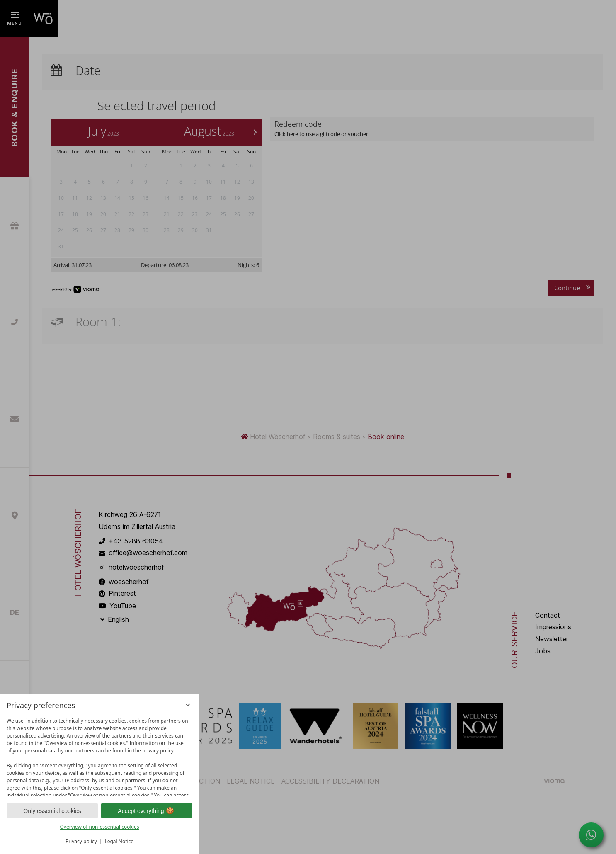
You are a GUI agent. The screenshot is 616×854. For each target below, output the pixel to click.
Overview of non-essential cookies (99, 827)
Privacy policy (81, 841)
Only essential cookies (52, 811)
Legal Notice (119, 841)
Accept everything (147, 811)
